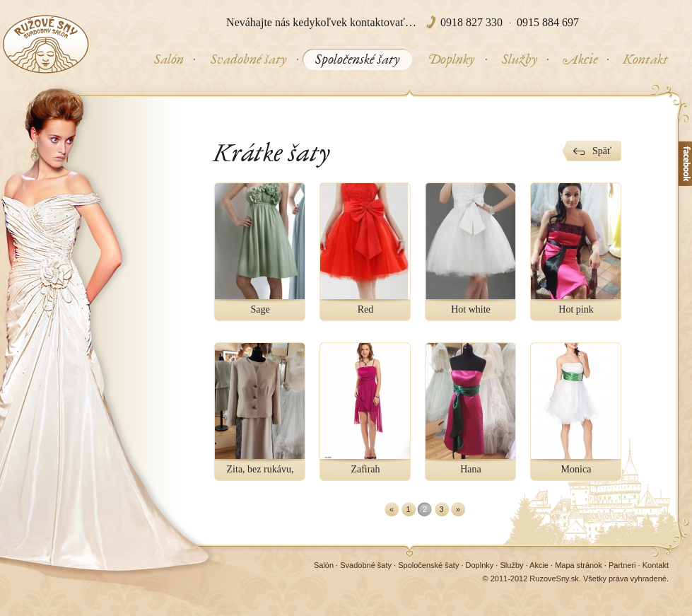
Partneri (622, 565)
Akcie (539, 565)
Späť (602, 151)
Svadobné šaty (366, 565)
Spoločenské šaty (428, 565)
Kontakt (656, 565)
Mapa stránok (579, 565)
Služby (511, 565)
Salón (324, 565)
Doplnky (480, 565)
